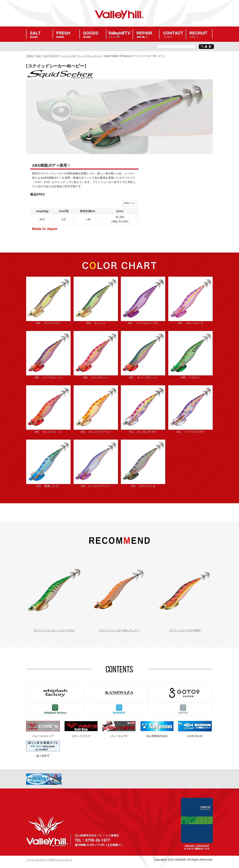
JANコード (129, 203)
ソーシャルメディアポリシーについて (49, 860)
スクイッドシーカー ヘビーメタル (54, 630)
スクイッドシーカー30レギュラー (119, 630)
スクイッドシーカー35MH (185, 630)
